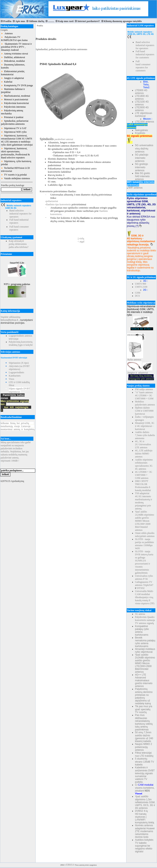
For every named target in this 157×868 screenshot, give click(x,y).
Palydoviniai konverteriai (15, 103)
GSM (138, 293)
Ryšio (130, 360)
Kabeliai (7, 82)
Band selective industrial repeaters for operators (20, 214)
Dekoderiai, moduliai (13, 61)
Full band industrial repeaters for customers (145, 54)
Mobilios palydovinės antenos (145, 403)
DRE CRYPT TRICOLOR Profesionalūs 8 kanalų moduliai (143, 486)
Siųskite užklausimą (10, 317)
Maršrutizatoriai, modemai (16, 96)
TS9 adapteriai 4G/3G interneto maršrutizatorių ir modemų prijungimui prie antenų (144, 501)
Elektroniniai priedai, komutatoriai (13, 73)
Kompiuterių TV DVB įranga (17, 85)
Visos (12, 379)
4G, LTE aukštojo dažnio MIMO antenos (144, 454)
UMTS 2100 (141, 287)
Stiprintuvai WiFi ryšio (14, 132)
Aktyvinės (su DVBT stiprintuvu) (19, 368)
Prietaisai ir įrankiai (12, 117)
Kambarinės (15, 376)
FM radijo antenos (144, 389)
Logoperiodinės (16, 372)
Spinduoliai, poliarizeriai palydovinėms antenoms (15, 122)
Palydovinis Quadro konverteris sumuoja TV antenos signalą (145, 620)
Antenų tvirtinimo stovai (14, 54)
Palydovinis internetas (13, 107)
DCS (137, 296)
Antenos (7, 33)
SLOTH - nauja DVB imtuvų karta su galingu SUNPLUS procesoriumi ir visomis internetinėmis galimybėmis (144, 562)
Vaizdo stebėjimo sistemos (15, 178)
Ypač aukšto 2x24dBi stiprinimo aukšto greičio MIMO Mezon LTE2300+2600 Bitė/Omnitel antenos (145, 521)
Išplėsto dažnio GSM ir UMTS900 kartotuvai (144, 411)
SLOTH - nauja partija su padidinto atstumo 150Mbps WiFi (144, 544)
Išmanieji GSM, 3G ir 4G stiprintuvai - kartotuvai (145, 426)
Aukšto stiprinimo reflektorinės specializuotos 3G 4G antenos (144, 464)
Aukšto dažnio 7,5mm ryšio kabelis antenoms (145, 435)
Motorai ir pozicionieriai (15, 99)
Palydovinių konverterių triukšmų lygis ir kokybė (21, 343)
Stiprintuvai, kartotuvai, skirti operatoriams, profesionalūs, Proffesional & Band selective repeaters (15, 153)
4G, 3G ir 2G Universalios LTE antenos (143, 444)
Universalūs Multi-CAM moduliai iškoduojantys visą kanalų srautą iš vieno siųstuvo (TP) (145, 597)
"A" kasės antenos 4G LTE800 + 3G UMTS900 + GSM (144, 395)
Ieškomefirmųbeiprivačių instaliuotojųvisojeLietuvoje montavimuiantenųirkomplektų (18, 426)
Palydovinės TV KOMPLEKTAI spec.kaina (14, 39)
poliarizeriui (52, 201)
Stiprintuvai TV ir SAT (14, 128)
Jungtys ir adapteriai (12, 78)
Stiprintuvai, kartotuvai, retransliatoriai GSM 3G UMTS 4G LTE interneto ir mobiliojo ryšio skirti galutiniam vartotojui (17, 140)
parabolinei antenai (64, 139)
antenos (138, 360)
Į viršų (81, 239)
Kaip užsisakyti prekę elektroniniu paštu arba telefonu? (19, 244)
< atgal (81, 242)
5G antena (140, 614)
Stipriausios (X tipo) (19, 363)
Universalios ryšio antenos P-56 (144, 577)
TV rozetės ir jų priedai (14, 175)
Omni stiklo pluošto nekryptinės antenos (145, 535)
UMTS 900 (141, 284)
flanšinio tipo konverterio (58, 204)
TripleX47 (148, 585)
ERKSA (70, 865)
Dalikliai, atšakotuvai (13, 57)
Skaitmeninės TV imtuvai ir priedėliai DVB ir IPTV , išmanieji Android (16, 47)
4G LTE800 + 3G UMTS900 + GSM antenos (144, 475)
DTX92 (141, 588)
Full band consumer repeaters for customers (143, 66)
